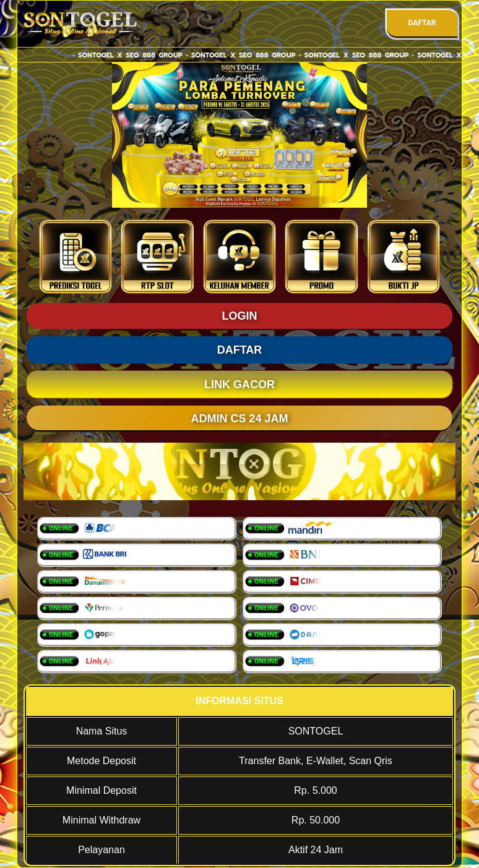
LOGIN (240, 316)
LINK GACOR (239, 385)
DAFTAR (422, 23)
